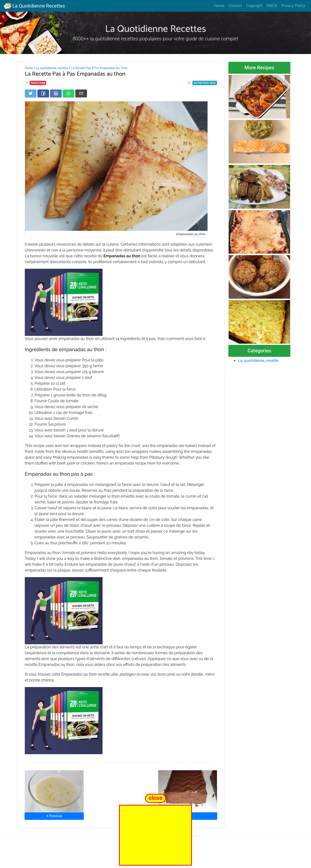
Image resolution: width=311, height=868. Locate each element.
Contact (235, 6)
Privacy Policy (293, 6)
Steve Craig (38, 83)
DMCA (272, 6)
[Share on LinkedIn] (56, 93)
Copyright (254, 6)
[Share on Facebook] (43, 93)
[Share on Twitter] (31, 93)
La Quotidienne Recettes (35, 6)
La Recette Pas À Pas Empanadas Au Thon (99, 68)
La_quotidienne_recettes (52, 68)
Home (219, 6)
